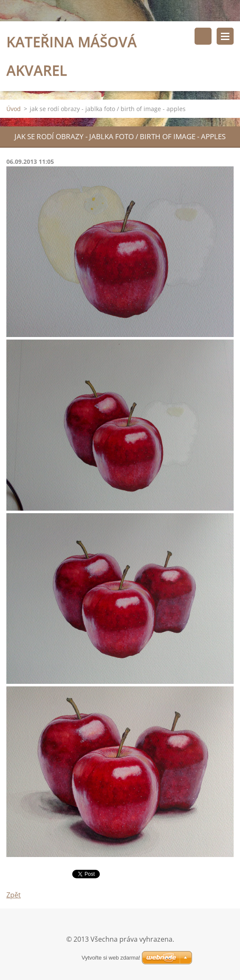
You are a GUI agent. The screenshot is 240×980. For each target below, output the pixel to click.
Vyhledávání (203, 36)
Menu (225, 36)
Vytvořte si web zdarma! (111, 958)
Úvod (14, 109)
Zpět (14, 895)
